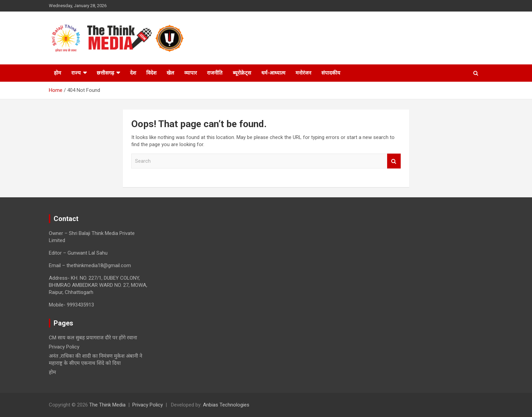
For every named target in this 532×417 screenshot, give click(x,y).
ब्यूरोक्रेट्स (242, 73)
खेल (170, 73)
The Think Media (107, 405)
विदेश (151, 73)
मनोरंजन (303, 73)
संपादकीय (331, 73)
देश (133, 73)
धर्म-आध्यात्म (273, 73)
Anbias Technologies (226, 405)
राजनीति (215, 73)
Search (394, 161)
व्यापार (191, 73)
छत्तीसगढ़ (105, 73)
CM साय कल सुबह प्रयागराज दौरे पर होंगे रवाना (93, 338)
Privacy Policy (64, 347)
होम (58, 73)
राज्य (76, 73)
